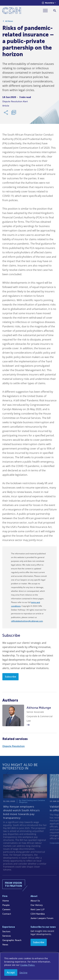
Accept (11, 973)
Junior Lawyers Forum (42, 918)
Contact (7, 914)
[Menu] (47, 11)
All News (9, 22)
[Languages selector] (49, 3)
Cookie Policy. (28, 965)
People (6, 905)
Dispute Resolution (14, 746)
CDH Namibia (38, 914)
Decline (23, 973)
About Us (35, 901)
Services (7, 936)
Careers (6, 909)
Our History (37, 905)
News (5, 945)
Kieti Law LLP (38, 909)
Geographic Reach (12, 940)
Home (6, 901)
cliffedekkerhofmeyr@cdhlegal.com (27, 621)
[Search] (55, 11)
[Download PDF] (14, 114)
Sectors (6, 932)
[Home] (12, 11)
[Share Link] (6, 114)
